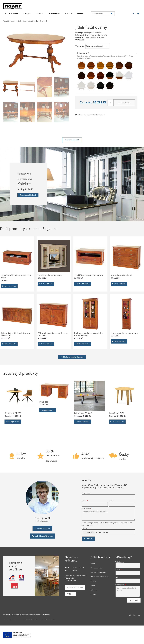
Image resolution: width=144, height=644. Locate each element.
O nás (93, 563)
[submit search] (112, 14)
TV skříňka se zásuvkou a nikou (89, 275)
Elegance (87, 37)
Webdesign (18, 615)
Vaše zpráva (86, 509)
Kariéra (93, 581)
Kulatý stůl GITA (117, 413)
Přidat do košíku (124, 103)
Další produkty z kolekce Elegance (29, 229)
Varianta (80, 46)
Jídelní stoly (28, 21)
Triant (6, 21)
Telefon (112, 501)
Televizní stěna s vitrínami (50, 275)
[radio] (82, 66)
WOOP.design (46, 615)
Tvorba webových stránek (32, 615)
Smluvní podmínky (51, 620)
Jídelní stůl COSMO (83, 413)
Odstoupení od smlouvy (100, 577)
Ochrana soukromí (41, 620)
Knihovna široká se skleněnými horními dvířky (89, 334)
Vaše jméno (86, 493)
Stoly (20, 21)
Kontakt (93, 595)
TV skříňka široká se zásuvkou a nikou (16, 276)
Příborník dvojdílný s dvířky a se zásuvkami (53, 334)
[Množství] (110, 103)
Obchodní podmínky (98, 572)
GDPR (93, 586)
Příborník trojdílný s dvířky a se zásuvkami (16, 334)
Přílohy (84, 528)
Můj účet (94, 590)
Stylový (82, 40)
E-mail (84, 501)
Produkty (13, 21)
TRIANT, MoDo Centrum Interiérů (76, 576)
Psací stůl (44, 402)
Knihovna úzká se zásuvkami (124, 333)
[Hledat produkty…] (103, 14)
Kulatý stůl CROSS (13, 413)
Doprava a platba (97, 568)
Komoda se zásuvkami (121, 275)
